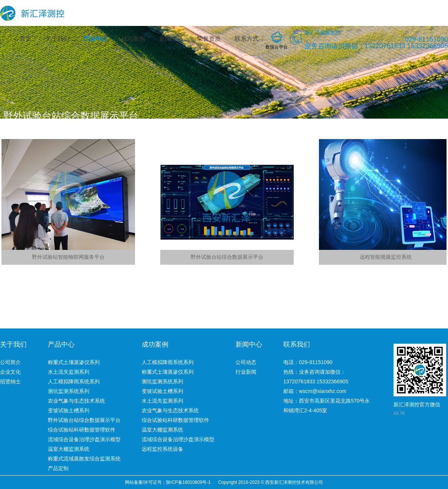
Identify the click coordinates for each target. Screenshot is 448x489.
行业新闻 (246, 372)
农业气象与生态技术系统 (76, 401)
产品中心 (95, 39)
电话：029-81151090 (308, 362)
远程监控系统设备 (162, 449)
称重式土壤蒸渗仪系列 (74, 362)
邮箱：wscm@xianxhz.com (315, 391)
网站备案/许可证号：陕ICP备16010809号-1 (168, 482)
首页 (26, 39)
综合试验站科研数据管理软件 (82, 430)
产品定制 (58, 468)
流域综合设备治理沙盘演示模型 (84, 439)
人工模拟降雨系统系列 (74, 381)
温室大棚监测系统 (69, 449)
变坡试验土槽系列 (69, 410)
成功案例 (133, 39)
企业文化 (10, 372)
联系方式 (247, 39)
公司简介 (10, 362)
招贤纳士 (10, 381)
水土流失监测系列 (69, 372)
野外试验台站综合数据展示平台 (84, 420)
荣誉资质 (209, 39)
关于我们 (57, 39)
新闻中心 (171, 39)
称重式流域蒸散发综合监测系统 (84, 459)
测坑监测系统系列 (69, 391)
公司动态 (246, 362)
